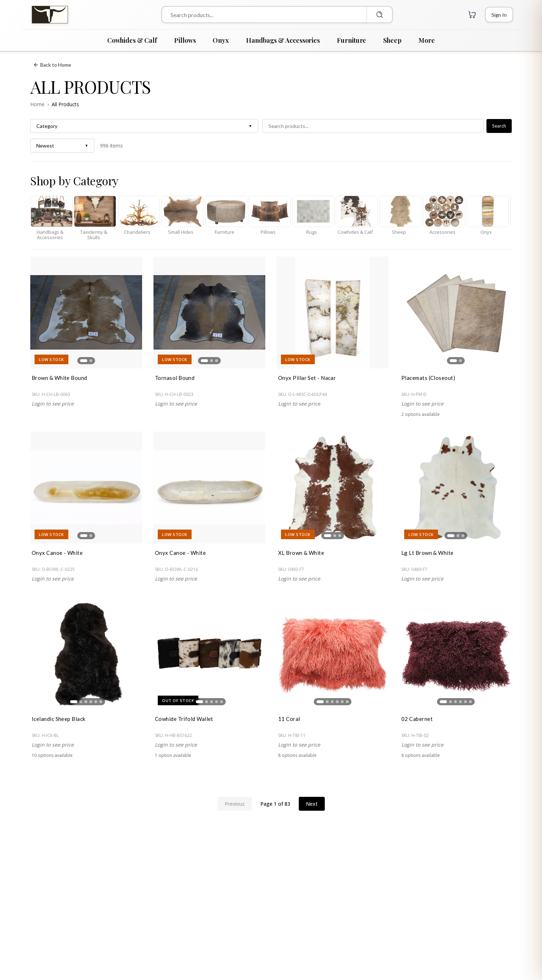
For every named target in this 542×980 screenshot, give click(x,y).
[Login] (499, 15)
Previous (235, 804)
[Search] (379, 15)
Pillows (185, 40)
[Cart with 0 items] (472, 15)
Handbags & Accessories (283, 40)
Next (312, 804)
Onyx (221, 40)
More (427, 40)
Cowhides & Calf (132, 40)
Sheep (392, 40)
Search (499, 126)
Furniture (351, 40)
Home (37, 104)
